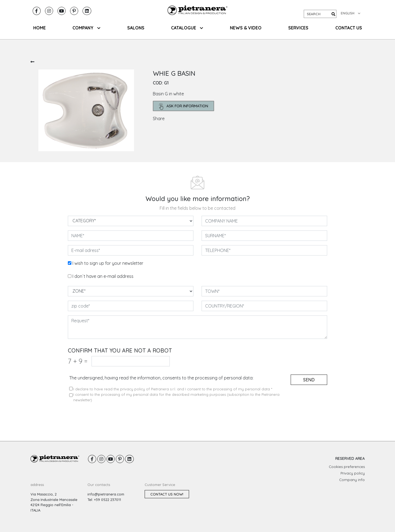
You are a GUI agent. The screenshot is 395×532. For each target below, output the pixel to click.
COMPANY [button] (86, 28)
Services (298, 28)
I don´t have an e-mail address (103, 276)
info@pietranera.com (106, 494)
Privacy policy (353, 473)
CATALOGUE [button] (187, 28)
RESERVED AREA (350, 458)
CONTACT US (349, 28)
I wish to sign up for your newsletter (108, 263)
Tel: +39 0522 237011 (104, 500)
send (309, 380)
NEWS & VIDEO (246, 28)
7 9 (78, 361)
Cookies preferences (347, 467)
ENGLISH (351, 13)
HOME (39, 28)
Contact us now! (167, 494)
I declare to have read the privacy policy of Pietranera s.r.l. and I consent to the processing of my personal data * (173, 389)
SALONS (136, 28)
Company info (352, 480)
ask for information (184, 106)
